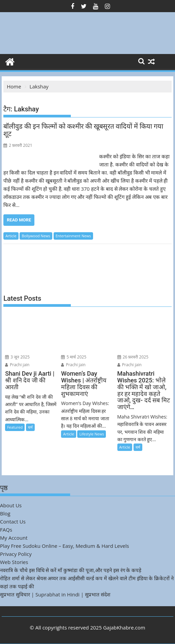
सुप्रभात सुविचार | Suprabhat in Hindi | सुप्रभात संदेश (55, 594)
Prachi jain (17, 365)
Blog (5, 513)
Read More (19, 220)
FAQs (6, 530)
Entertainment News (73, 236)
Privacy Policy (16, 554)
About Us (11, 505)
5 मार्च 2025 (74, 357)
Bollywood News (36, 236)
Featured (15, 427)
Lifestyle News (92, 434)
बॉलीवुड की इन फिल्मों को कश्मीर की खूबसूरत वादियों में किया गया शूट (83, 130)
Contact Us (13, 521)
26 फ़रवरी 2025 (133, 357)
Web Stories (14, 562)
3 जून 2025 (17, 357)
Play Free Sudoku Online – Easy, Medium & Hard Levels (65, 546)
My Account (14, 538)
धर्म (30, 427)
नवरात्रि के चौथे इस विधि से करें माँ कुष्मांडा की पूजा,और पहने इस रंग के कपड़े (71, 570)
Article (11, 236)
